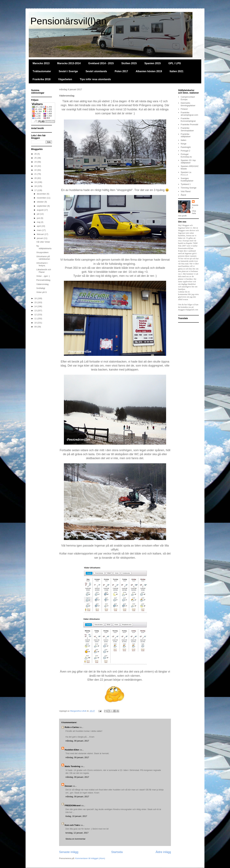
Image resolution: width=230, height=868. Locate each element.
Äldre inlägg (163, 852)
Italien (183, 140)
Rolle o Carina (72, 727)
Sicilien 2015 (129, 63)
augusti (41, 210)
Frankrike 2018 (42, 79)
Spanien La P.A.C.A (186, 174)
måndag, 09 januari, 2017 (77, 741)
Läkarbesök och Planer (44, 271)
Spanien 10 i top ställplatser (188, 162)
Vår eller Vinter (43, 242)
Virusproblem (42, 252)
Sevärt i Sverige (68, 71)
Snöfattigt (41, 288)
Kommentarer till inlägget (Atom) (90, 858)
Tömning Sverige (188, 188)
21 (36, 174)
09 (36, 327)
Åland (183, 195)
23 (36, 166)
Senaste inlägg (69, 852)
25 (36, 158)
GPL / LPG (175, 63)
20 (36, 178)
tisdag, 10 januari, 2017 (76, 816)
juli (38, 214)
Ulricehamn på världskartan (43, 258)
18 (36, 186)
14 (36, 306)
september (42, 206)
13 (36, 311)
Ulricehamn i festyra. (42, 264)
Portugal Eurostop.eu (186, 155)
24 (36, 162)
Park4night (186, 147)
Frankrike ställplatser (186, 135)
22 (36, 170)
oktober (41, 202)
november (42, 198)
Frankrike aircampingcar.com (189, 114)
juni (39, 218)
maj (39, 222)
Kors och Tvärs (72, 825)
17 (36, 190)
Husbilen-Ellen (72, 750)
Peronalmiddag (43, 280)
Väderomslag (42, 284)
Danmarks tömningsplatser (188, 104)
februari (41, 234)
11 (36, 319)
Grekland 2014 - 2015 (101, 63)
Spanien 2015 (153, 63)
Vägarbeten (65, 79)
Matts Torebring (72, 766)
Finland (184, 109)
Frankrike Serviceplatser (187, 129)
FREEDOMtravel (73, 805)
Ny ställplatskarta (44, 247)
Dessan (68, 786)
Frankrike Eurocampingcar (188, 120)
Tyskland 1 (186, 184)
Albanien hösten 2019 (149, 71)
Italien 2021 (176, 71)
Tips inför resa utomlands (95, 79)
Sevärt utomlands (96, 71)
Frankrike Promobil (189, 124)
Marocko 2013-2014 (69, 63)
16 (36, 298)
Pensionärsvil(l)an (68, 21)
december (42, 194)
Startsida (117, 852)
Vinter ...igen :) (43, 276)
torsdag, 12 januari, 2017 (77, 833)
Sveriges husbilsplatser (187, 180)
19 (36, 182)
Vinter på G (42, 292)
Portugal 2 (185, 151)
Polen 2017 (121, 71)
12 (36, 315)
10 (36, 323)
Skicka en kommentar (75, 839)
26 (36, 154)
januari (40, 238)
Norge (183, 144)
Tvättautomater (42, 71)
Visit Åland (186, 191)
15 (36, 302)
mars (40, 230)
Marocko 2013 (41, 63)
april (39, 226)
